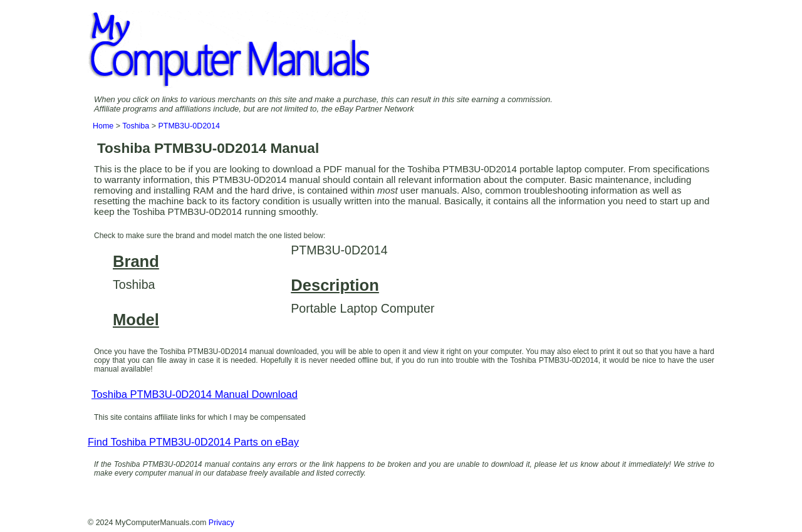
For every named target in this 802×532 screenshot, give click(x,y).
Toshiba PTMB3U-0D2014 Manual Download (195, 394)
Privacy (221, 523)
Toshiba (136, 126)
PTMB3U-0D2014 (189, 126)
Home (103, 126)
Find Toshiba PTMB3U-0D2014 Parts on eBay (193, 442)
